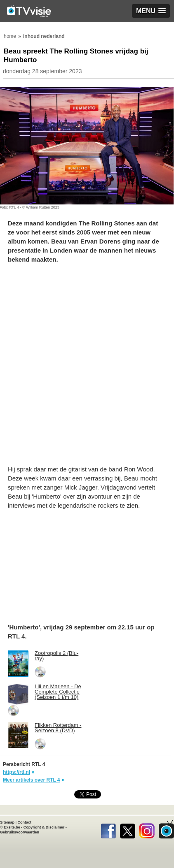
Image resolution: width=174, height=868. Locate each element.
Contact (25, 822)
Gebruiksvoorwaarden (20, 832)
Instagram (147, 829)
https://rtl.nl (16, 772)
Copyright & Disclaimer (44, 827)
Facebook (108, 829)
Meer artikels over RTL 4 (32, 780)
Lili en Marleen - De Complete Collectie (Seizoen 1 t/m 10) (58, 692)
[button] (151, 11)
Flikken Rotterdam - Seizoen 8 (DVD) (58, 728)
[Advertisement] (87, 369)
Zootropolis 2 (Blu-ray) (56, 656)
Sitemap (7, 822)
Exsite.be (12, 827)
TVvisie (166, 829)
